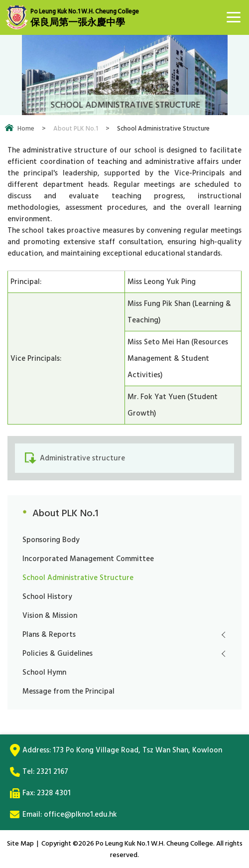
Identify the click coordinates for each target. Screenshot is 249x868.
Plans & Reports (49, 635)
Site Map (20, 843)
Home (26, 129)
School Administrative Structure (78, 578)
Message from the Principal (68, 691)
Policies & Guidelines (58, 653)
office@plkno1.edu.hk (80, 814)
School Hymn (44, 672)
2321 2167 (52, 772)
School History (47, 597)
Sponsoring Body (51, 540)
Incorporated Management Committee (88, 559)
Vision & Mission (50, 616)
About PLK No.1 (76, 129)
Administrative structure (82, 458)
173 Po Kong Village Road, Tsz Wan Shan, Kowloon (137, 750)
